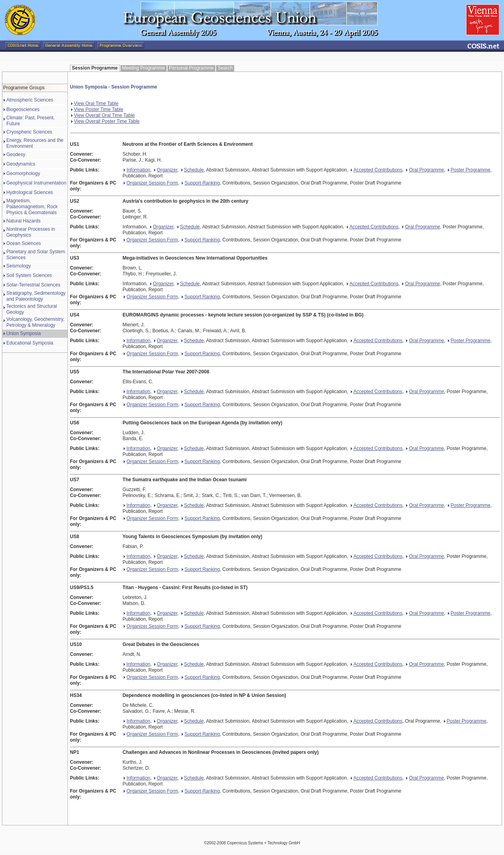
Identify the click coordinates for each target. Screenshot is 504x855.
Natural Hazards (24, 221)
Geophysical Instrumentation (36, 183)
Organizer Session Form (151, 183)
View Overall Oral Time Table (103, 115)
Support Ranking (201, 183)
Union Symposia (24, 333)
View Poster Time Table (97, 109)
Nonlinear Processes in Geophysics (31, 232)
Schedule (193, 170)
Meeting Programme (144, 68)
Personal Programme (191, 68)
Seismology (19, 266)
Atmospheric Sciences (30, 100)
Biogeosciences (23, 109)
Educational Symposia (30, 343)
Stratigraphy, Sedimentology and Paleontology (36, 296)
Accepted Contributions (377, 170)
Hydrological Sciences (30, 192)
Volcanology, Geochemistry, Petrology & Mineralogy (35, 322)
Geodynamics (21, 164)
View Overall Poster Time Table (105, 121)
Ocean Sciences (24, 243)
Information (137, 170)
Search (225, 68)
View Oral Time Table (95, 104)
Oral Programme (425, 170)
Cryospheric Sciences (29, 132)
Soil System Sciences (29, 275)
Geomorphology (23, 173)
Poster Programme (469, 170)
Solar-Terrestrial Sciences (33, 285)
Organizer (166, 170)
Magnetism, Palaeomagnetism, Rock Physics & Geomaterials (32, 207)
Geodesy (16, 154)
